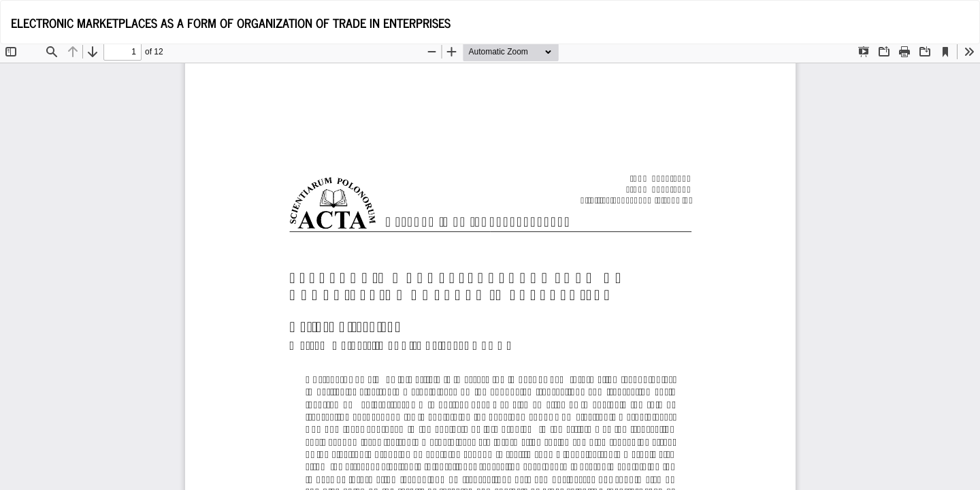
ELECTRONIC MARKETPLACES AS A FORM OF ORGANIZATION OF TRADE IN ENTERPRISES (231, 22)
